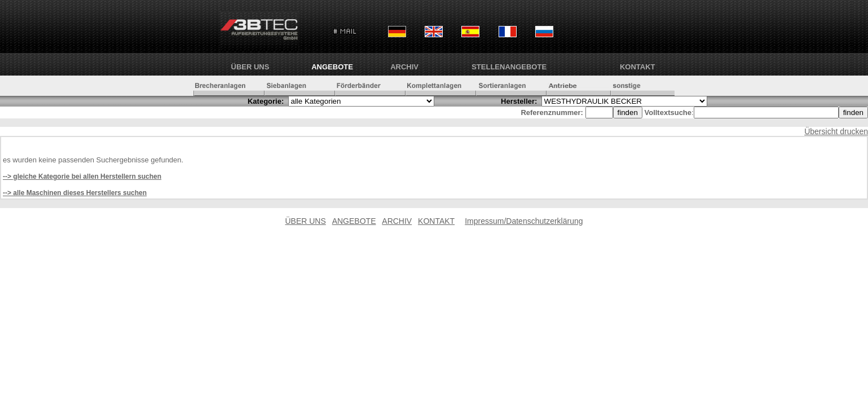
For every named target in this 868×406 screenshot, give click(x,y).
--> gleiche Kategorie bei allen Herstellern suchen (82, 176)
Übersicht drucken (836, 131)
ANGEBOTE (332, 67)
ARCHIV (404, 67)
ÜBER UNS (250, 67)
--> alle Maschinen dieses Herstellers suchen (75, 193)
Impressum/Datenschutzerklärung (524, 221)
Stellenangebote (509, 67)
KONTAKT (638, 67)
